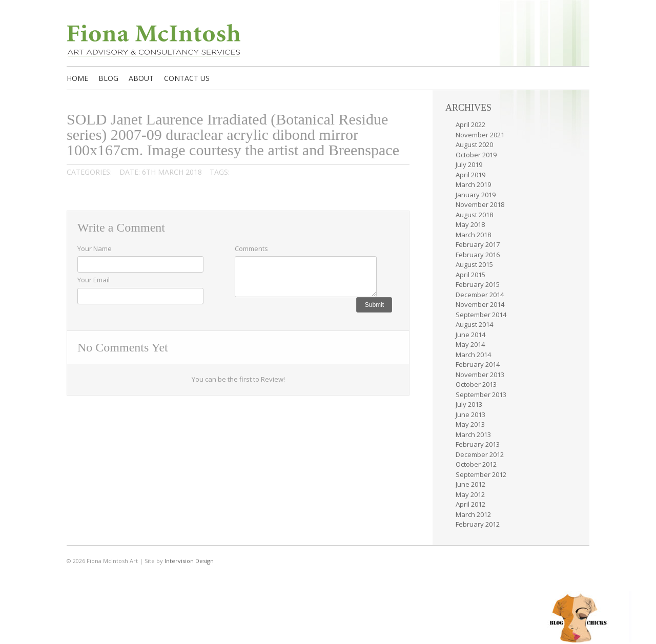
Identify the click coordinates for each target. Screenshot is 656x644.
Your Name (95, 248)
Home (77, 78)
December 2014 (480, 295)
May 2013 (470, 424)
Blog (108, 78)
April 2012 (470, 504)
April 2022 (470, 124)
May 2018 (470, 224)
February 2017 (478, 244)
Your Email (94, 280)
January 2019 (476, 195)
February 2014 (478, 364)
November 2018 (480, 204)
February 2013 (478, 444)
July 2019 (469, 164)
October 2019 (476, 155)
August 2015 (474, 264)
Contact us (187, 78)
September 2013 (481, 394)
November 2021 (480, 135)
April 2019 (470, 175)
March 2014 (473, 355)
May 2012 (470, 494)
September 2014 (481, 315)
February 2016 (478, 255)
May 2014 (470, 344)
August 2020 (474, 144)
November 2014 (480, 304)
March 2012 (473, 514)
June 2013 (470, 414)
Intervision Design (189, 561)
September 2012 (481, 474)
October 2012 (476, 464)
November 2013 (480, 375)
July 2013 (469, 404)
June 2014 (470, 335)
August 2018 (474, 215)
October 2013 (476, 384)
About (141, 78)
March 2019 (473, 184)
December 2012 (480, 454)
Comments (251, 248)
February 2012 (478, 524)
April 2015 (470, 275)
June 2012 (470, 484)
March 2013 (473, 434)
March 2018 (473, 235)
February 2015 (478, 284)
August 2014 (474, 324)
